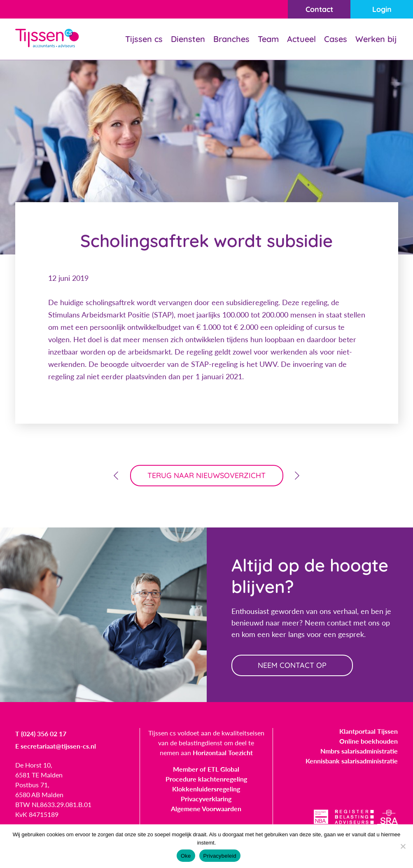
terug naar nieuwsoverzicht (206, 475)
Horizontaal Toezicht (223, 752)
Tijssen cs (144, 39)
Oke (186, 856)
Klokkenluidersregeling (206, 789)
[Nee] (403, 846)
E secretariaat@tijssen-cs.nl (56, 746)
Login (382, 9)
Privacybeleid (220, 856)
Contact (319, 9)
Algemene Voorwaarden (206, 808)
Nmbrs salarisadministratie (359, 751)
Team (268, 39)
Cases (336, 39)
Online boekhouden (369, 741)
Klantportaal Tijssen (369, 731)
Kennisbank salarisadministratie (352, 761)
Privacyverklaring (206, 799)
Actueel (301, 39)
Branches (231, 39)
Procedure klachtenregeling (206, 779)
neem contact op (292, 665)
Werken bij (376, 39)
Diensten (188, 39)
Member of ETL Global (206, 769)
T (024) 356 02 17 (41, 734)
